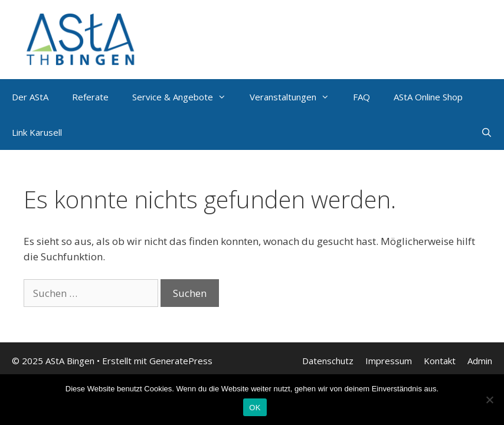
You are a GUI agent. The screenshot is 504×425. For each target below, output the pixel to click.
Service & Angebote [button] (185, 97)
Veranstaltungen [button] (295, 97)
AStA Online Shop (428, 97)
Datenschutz (328, 361)
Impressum (389, 361)
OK (255, 408)
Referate (90, 97)
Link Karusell (37, 132)
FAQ (361, 97)
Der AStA (30, 97)
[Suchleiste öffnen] (487, 132)
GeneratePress (181, 361)
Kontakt (440, 361)
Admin (480, 361)
